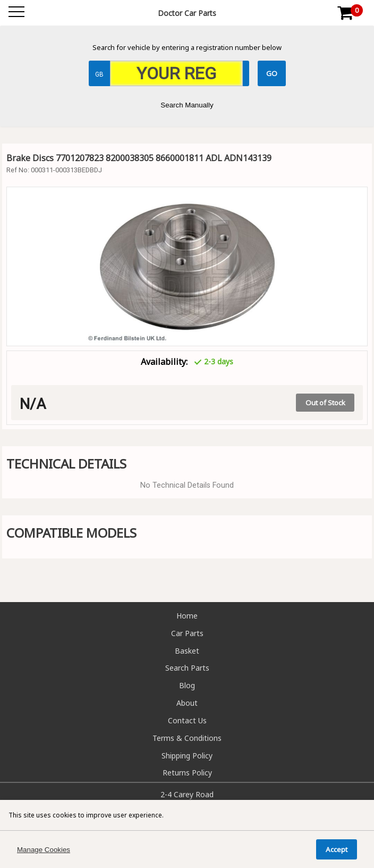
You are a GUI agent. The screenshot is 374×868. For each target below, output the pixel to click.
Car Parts (187, 633)
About (187, 703)
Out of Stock (325, 403)
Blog (187, 685)
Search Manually (187, 105)
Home (187, 616)
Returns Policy (187, 773)
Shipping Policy (187, 756)
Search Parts (187, 668)
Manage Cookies (44, 850)
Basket (187, 651)
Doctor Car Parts (187, 13)
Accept (337, 849)
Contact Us (187, 720)
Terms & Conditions (187, 738)
